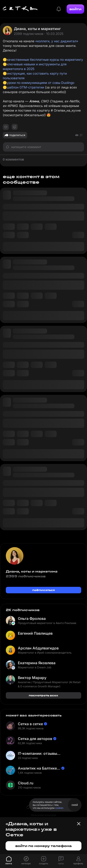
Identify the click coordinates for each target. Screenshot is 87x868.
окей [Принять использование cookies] (75, 805)
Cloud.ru (26, 783)
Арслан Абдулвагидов (38, 648)
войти (75, 9)
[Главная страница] (20, 9)
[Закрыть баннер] (79, 824)
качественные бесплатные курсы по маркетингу (45, 59)
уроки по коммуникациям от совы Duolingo (40, 83)
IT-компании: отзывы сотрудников (37, 754)
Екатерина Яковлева (37, 663)
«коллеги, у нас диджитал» (57, 41)
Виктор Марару (32, 678)
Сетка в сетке (30, 724)
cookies (59, 808)
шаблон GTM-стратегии (25, 87)
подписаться (44, 590)
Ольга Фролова (32, 618)
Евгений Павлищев (35, 633)
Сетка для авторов (35, 739)
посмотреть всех (43, 695)
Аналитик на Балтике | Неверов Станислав (39, 768)
